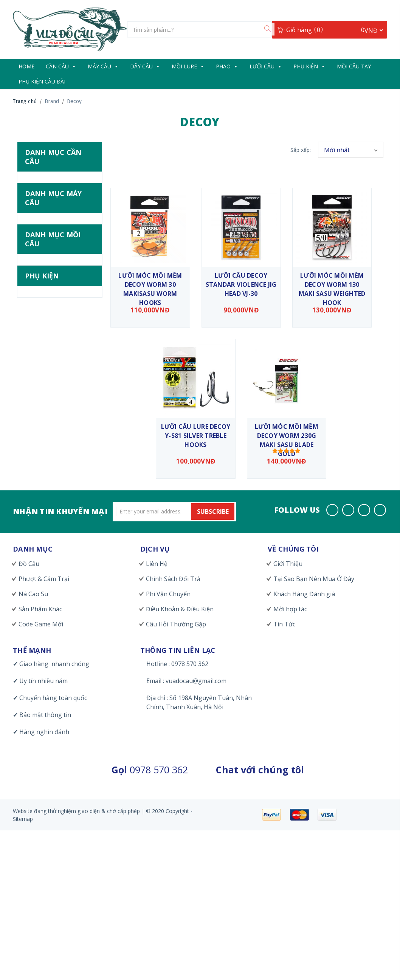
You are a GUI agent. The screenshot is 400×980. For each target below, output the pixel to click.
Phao (227, 66)
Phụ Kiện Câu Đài (42, 81)
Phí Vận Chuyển (168, 594)
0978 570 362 (150, 770)
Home (26, 66)
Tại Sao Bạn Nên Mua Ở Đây (314, 579)
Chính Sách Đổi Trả (173, 579)
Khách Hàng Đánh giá (304, 594)
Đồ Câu (29, 564)
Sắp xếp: (301, 150)
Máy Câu (103, 66)
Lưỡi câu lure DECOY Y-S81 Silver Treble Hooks (196, 436)
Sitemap (23, 819)
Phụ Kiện (309, 66)
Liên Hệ (157, 564)
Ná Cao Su (33, 594)
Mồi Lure (188, 66)
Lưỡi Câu (266, 66)
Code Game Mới (41, 624)
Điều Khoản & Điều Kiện (180, 609)
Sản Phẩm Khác (40, 609)
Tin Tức (284, 624)
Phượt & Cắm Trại (44, 579)
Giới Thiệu (288, 564)
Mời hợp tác (290, 609)
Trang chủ (25, 101)
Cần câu (61, 66)
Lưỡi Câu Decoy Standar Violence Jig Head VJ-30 (241, 284)
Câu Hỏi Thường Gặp (176, 624)
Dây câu (145, 66)
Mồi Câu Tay (354, 66)
